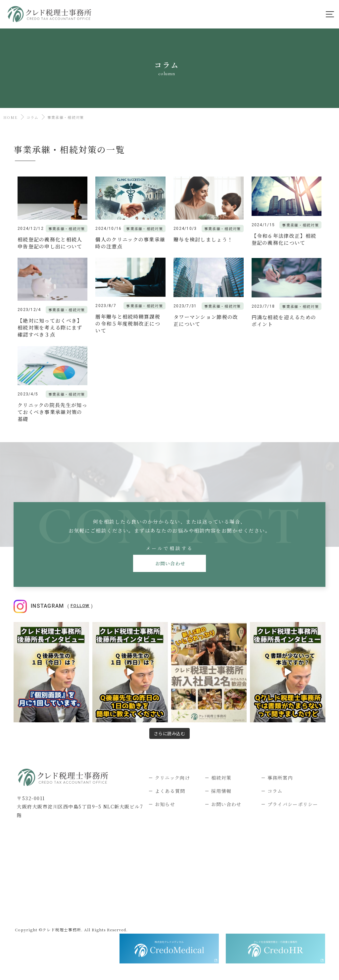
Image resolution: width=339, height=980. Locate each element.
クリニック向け (172, 778)
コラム (33, 117)
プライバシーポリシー (293, 804)
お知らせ (165, 804)
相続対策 (221, 778)
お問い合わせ (170, 563)
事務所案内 (280, 778)
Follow (80, 606)
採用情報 (221, 791)
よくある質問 (170, 791)
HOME (10, 117)
